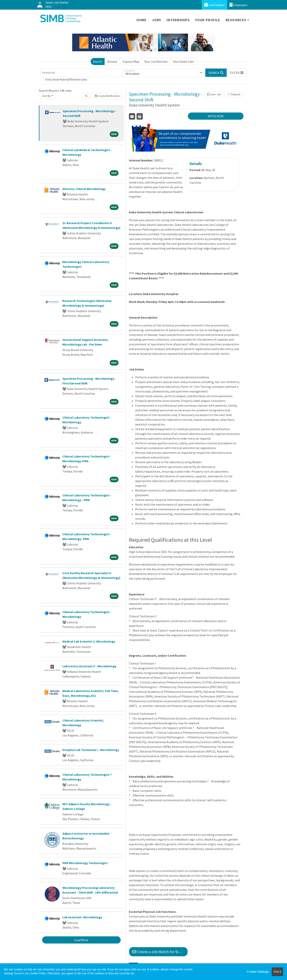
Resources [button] (236, 20)
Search (97, 61)
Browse (112, 61)
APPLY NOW (216, 116)
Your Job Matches (156, 61)
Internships (178, 20)
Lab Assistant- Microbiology (82, 917)
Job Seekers (215, 5)
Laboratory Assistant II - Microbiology (89, 666)
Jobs (157, 20)
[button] (237, 73)
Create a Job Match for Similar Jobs (160, 952)
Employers (239, 5)
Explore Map (131, 61)
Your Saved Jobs (184, 61)
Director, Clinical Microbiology (84, 189)
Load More (81, 940)
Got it (277, 972)
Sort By (46, 96)
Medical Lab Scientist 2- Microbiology (89, 641)
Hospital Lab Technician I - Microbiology (91, 750)
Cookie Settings (258, 972)
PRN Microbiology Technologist (85, 863)
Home (142, 20)
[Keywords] (82, 73)
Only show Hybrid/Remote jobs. (66, 79)
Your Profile (208, 20)
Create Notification (107, 96)
